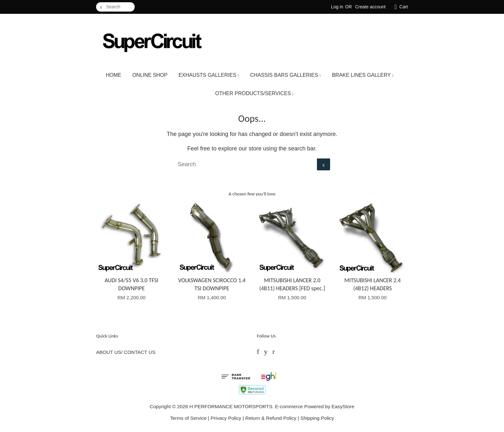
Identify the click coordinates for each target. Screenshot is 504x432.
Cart (404, 7)
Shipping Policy (317, 418)
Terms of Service (188, 418)
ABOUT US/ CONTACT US (126, 352)
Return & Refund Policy (271, 418)
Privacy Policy (226, 418)
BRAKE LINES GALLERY (363, 75)
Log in (337, 7)
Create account (370, 7)
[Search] (115, 7)
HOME (113, 75)
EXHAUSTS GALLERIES (209, 75)
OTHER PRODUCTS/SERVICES (255, 93)
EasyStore (343, 406)
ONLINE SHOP (150, 75)
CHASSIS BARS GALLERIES (285, 75)
